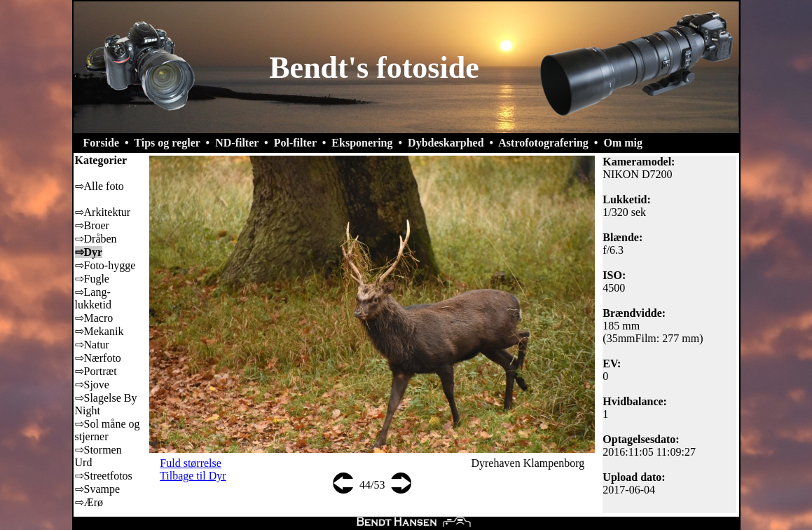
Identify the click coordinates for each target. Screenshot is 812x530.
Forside (102, 143)
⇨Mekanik (99, 331)
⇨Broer (92, 225)
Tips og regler (167, 143)
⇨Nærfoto (98, 358)
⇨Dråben (96, 239)
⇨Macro (94, 318)
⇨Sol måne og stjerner (108, 430)
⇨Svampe (98, 489)
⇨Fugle (92, 279)
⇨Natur (92, 345)
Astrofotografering (543, 143)
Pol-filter (295, 143)
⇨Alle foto (99, 186)
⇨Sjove (92, 385)
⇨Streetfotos (104, 476)
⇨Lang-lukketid (93, 298)
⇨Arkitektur (103, 212)
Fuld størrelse (191, 463)
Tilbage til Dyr (193, 476)
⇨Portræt (96, 371)
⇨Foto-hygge (105, 265)
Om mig (623, 143)
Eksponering (362, 143)
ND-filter (237, 143)
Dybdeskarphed (446, 143)
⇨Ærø (89, 502)
